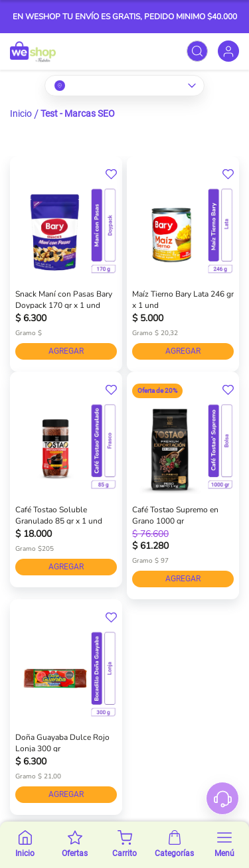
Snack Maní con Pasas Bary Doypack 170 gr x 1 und (64, 299)
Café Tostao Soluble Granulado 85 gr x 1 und (59, 514)
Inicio (21, 113)
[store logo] (33, 51)
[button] (111, 175)
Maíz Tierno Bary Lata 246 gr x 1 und (183, 299)
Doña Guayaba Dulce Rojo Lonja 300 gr (62, 742)
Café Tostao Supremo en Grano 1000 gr (175, 514)
